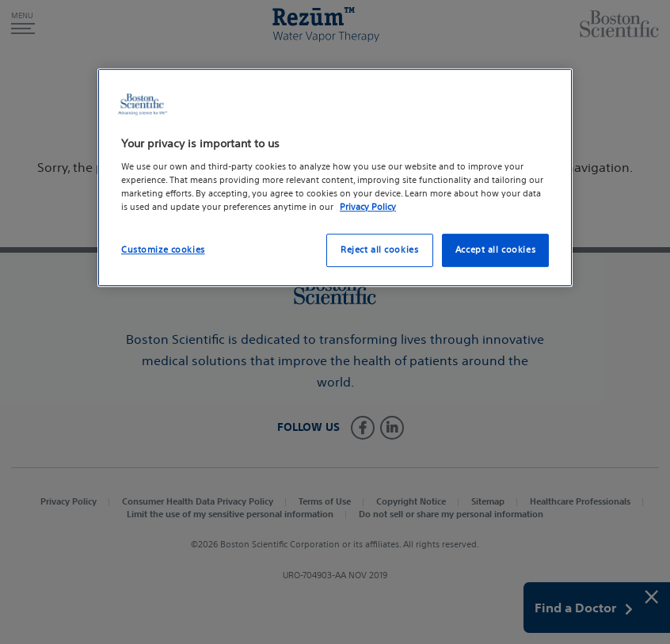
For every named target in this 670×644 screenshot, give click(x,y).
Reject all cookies (379, 250)
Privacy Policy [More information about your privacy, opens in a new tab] (368, 207)
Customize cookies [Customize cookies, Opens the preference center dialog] (163, 250)
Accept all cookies (495, 250)
